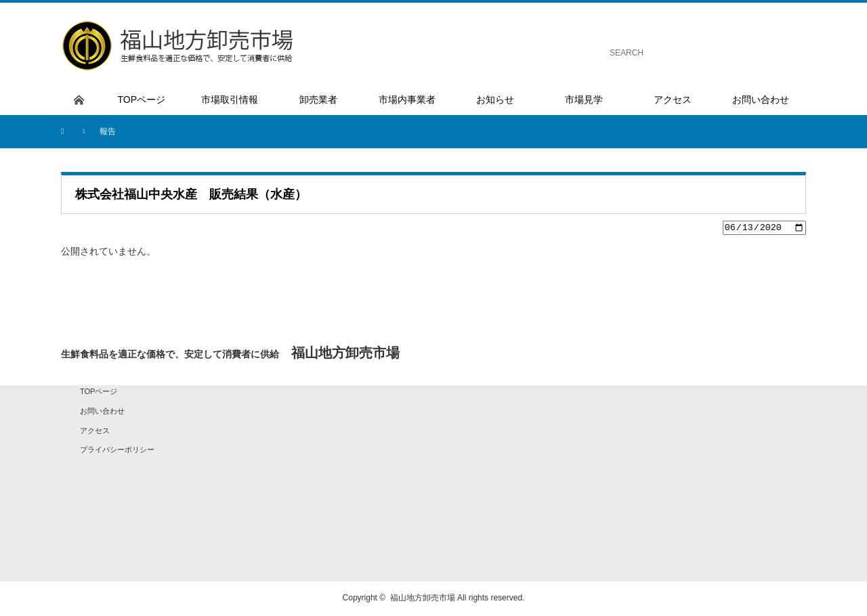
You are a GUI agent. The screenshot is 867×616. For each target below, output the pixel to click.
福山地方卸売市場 (423, 600)
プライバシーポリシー (117, 452)
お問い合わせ (102, 413)
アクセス (95, 432)
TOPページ (99, 393)
